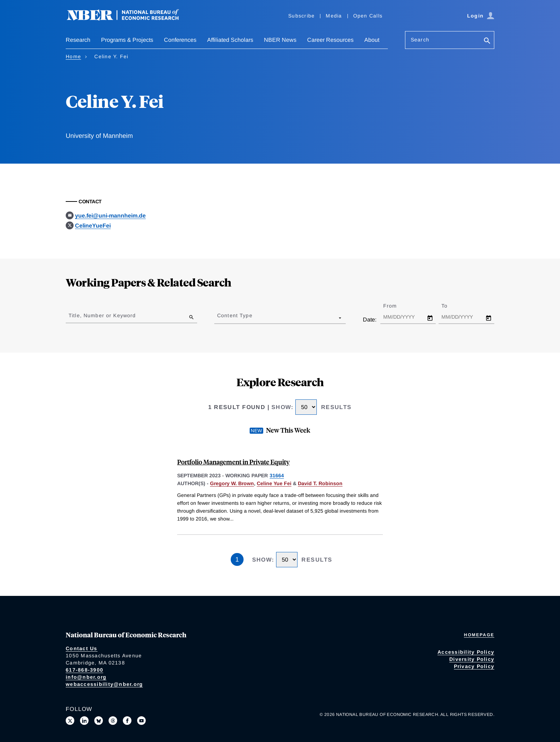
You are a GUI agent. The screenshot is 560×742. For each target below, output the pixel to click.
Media (334, 16)
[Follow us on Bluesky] (99, 721)
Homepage (479, 635)
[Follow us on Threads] (113, 721)
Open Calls (368, 16)
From (396, 306)
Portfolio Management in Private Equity (233, 462)
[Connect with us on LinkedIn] (84, 721)
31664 (277, 475)
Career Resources (330, 40)
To (451, 306)
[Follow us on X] (70, 721)
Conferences (180, 40)
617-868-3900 (84, 670)
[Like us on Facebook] (127, 721)
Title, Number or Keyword (102, 315)
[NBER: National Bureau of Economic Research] (129, 19)
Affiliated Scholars (230, 40)
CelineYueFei (93, 226)
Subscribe (301, 16)
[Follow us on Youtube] (141, 721)
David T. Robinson (320, 483)
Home (73, 56)
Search (420, 40)
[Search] (487, 41)
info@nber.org (86, 677)
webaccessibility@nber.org (104, 684)
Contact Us (82, 648)
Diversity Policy (472, 659)
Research (78, 40)
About (372, 40)
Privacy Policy (474, 666)
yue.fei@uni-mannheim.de (110, 216)
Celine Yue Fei (274, 483)
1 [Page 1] (237, 559)
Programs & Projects (127, 40)
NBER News (280, 40)
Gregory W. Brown (232, 483)
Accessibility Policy (466, 652)
